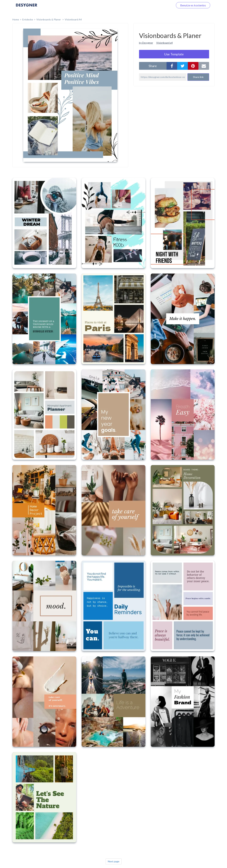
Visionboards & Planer (49, 19)
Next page (114, 861)
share (153, 66)
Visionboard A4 (73, 19)
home (16, 19)
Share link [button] (198, 77)
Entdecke (28, 19)
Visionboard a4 (164, 43)
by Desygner (146, 43)
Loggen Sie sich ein (158, 5)
